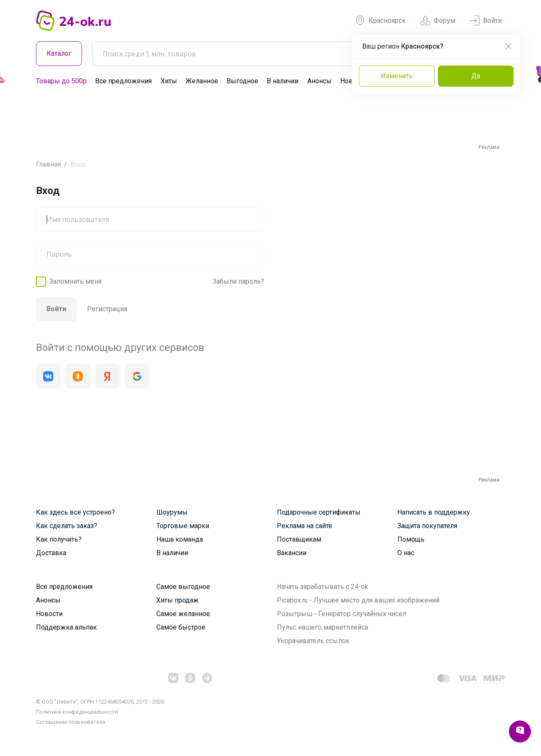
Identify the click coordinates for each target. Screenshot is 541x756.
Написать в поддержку (434, 512)
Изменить (397, 76)
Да (476, 76)
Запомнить (75, 282)
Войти (486, 21)
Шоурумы (172, 512)
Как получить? (59, 539)
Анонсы (320, 81)
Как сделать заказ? (67, 526)
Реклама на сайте (305, 526)
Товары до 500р (61, 81)
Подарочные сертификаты (319, 512)
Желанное (202, 81)
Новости (49, 614)
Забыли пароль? (238, 281)
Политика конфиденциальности (77, 712)
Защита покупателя (427, 526)
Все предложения (123, 81)
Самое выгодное (183, 587)
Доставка (51, 553)
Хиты (169, 81)
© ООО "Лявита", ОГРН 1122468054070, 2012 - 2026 (100, 702)
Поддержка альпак (66, 627)
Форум (438, 21)
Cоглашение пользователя (71, 722)
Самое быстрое (181, 627)
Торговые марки (183, 526)
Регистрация (107, 309)
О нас (406, 553)
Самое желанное (183, 614)
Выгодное (242, 81)
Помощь (411, 539)
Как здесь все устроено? (75, 512)
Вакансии (292, 553)
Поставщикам (299, 539)
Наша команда (180, 539)
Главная (48, 164)
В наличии (283, 81)
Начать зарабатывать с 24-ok (322, 587)
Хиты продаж (178, 600)
